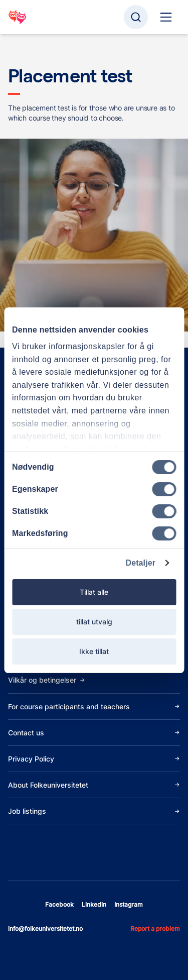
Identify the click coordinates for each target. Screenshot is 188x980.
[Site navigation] (166, 17)
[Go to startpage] (17, 17)
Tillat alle (94, 592)
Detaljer (141, 563)
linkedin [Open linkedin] (94, 904)
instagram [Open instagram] (129, 904)
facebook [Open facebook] (59, 904)
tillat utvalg (94, 622)
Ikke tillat (94, 651)
